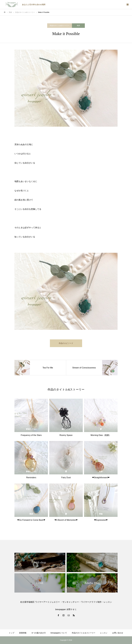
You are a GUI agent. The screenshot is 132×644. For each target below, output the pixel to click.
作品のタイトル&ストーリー (60, 26)
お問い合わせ (118, 633)
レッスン (104, 633)
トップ (12, 633)
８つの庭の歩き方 (39, 633)
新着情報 (23, 633)
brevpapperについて (59, 633)
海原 (78, 26)
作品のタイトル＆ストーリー (84, 633)
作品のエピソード (66, 343)
